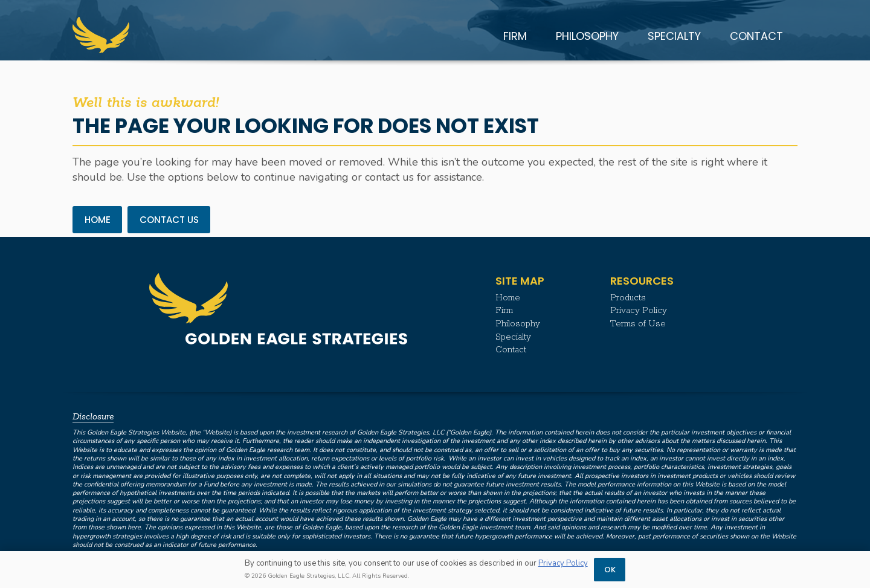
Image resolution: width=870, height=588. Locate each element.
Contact (511, 350)
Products (628, 298)
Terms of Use (638, 324)
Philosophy (518, 324)
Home (508, 298)
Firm (504, 311)
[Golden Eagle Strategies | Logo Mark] (101, 35)
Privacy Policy (639, 311)
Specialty (513, 337)
